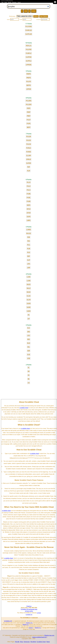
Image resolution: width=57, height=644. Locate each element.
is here (39, 613)
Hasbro (31, 628)
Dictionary (14, 2)
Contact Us (29, 615)
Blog (2, 2)
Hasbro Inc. (29, 623)
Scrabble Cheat (41, 642)
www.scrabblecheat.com (39, 637)
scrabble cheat (24, 408)
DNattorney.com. (49, 635)
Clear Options (44, 16)
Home (6, 2)
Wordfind (33, 642)
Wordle (10, 2)
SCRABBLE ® (8, 621)
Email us (29, 606)
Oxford (19, 2)
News (48, 642)
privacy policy (29, 611)
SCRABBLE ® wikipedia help (29, 609)
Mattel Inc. (26, 624)
